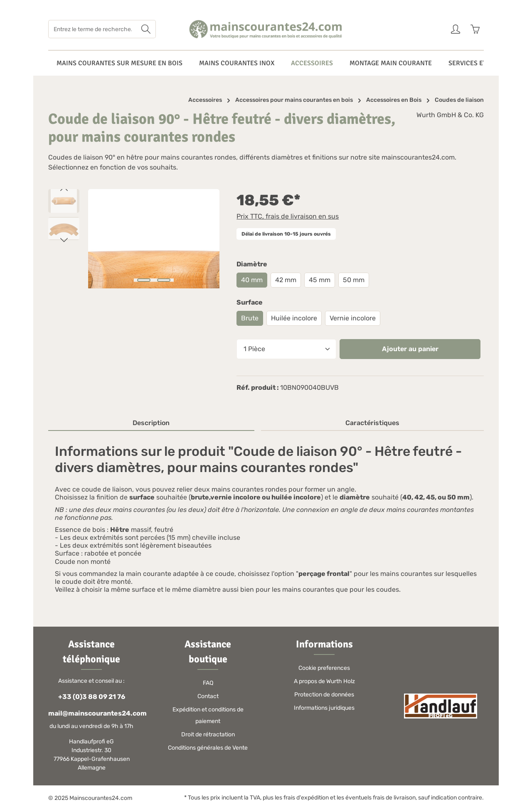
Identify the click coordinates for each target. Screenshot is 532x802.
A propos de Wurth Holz (324, 681)
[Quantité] (286, 349)
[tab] (151, 423)
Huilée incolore (294, 318)
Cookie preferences (324, 668)
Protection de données (324, 695)
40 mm (252, 280)
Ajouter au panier (410, 349)
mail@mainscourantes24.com (91, 713)
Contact (208, 696)
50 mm (354, 280)
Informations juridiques (324, 708)
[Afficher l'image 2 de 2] (164, 280)
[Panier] (475, 29)
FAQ (208, 683)
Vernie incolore (353, 318)
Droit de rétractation (208, 734)
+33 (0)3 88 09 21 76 (92, 697)
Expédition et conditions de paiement (208, 715)
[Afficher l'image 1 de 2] (144, 280)
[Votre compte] (455, 29)
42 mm (286, 280)
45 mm (320, 280)
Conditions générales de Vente (208, 748)
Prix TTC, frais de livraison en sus (288, 216)
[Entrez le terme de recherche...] (92, 29)
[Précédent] (64, 189)
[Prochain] (64, 240)
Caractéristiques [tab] (372, 423)
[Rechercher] (146, 29)
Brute (250, 318)
